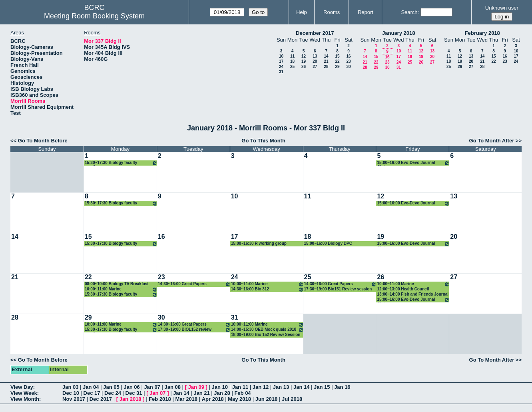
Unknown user (502, 8)
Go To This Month (263, 141)
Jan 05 (111, 387)
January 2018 (399, 33)
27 (315, 67)
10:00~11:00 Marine (121, 289)
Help (302, 12)
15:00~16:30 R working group (259, 243)
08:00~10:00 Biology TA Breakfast (117, 284)
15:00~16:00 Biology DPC (328, 243)
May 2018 (239, 399)
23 (348, 61)
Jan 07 (152, 387)
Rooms (332, 12)
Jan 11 (240, 387)
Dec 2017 (101, 399)
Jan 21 (201, 393)
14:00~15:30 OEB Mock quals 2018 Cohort (267, 330)
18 (292, 61)
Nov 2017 (74, 399)
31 (281, 72)
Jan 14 (301, 387)
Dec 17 (92, 393)
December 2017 (315, 33)
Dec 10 (71, 393)
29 (337, 67)
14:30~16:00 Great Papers (194, 284)
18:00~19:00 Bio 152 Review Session (266, 335)
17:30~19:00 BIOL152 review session (194, 330)
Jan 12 (261, 387)
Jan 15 (322, 387)
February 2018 (482, 33)
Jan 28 (222, 393)
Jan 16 (342, 387)
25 (292, 67)
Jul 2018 (292, 399)
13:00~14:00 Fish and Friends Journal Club (413, 295)
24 (281, 67)
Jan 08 (172, 387)
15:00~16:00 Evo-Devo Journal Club (413, 163)
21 (326, 61)
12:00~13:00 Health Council (403, 289)
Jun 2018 (267, 399)
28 (326, 67)
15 (337, 56)
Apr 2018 (213, 399)
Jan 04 (91, 387)
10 (281, 56)
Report (366, 12)
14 (326, 56)
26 (304, 67)
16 (348, 56)
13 (315, 56)
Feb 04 (242, 393)
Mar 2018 (186, 399)
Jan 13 (281, 387)
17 (281, 61)
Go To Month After (492, 141)
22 (337, 61)
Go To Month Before (43, 141)
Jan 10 (220, 387)
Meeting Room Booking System (94, 16)
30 (348, 67)
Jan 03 (70, 387)
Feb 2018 (160, 399)
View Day (22, 387)
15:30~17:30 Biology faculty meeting (121, 163)
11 (292, 56)
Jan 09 (196, 387)
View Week (24, 393)
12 (304, 56)
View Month (25, 399)
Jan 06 (132, 387)
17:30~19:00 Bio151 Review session (338, 289)
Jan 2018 (131, 399)
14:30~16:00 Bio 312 (267, 289)
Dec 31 (134, 393)
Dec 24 (113, 393)
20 (315, 61)
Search (409, 12)
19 (304, 61)
